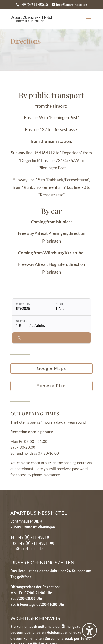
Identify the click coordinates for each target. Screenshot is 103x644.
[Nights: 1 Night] (71, 307)
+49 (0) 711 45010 (34, 5)
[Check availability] (51, 338)
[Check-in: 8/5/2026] (32, 307)
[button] (89, 22)
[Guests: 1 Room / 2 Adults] (51, 324)
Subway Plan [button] (51, 386)
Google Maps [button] (51, 368)
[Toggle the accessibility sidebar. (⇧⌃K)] (89, 630)
